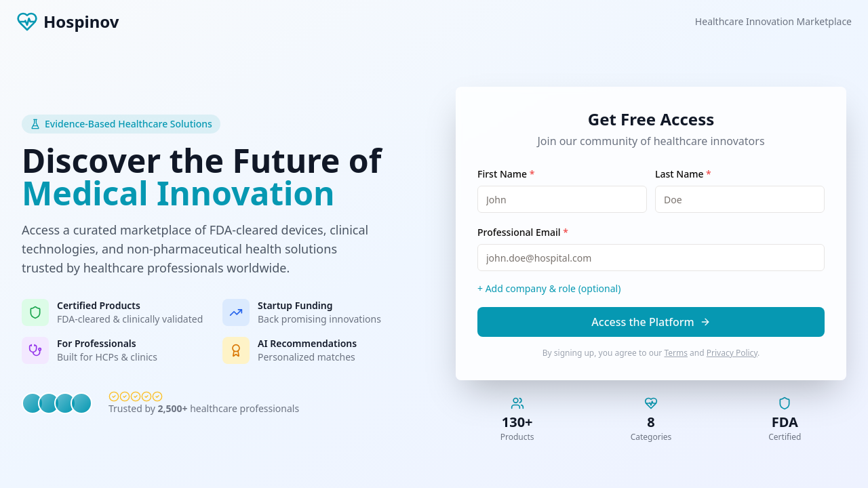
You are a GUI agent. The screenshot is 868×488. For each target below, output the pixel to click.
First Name (506, 174)
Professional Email (523, 232)
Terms (676, 353)
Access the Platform (651, 322)
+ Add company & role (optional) (549, 288)
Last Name (683, 174)
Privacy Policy (732, 353)
